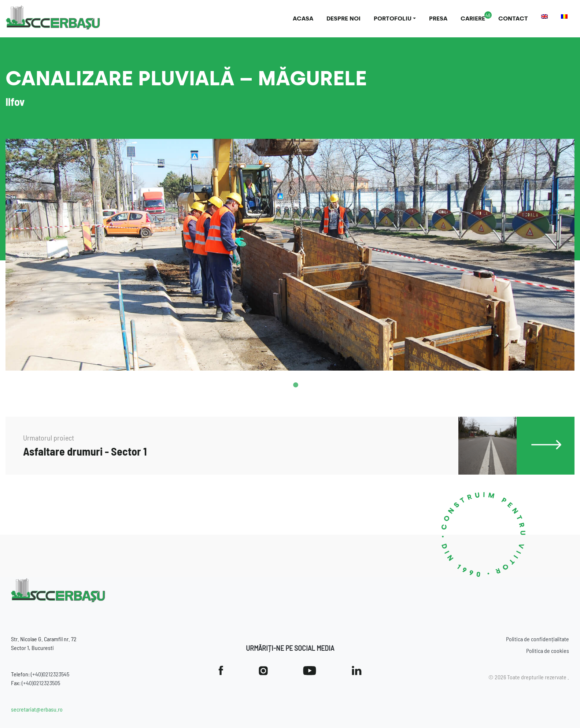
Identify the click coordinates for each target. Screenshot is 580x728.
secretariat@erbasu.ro (37, 709)
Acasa (303, 18)
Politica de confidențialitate (537, 639)
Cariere (473, 18)
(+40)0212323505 (41, 683)
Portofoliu (393, 18)
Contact (513, 18)
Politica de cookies (548, 651)
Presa (438, 18)
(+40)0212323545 (50, 674)
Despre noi (343, 18)
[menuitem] (544, 16)
